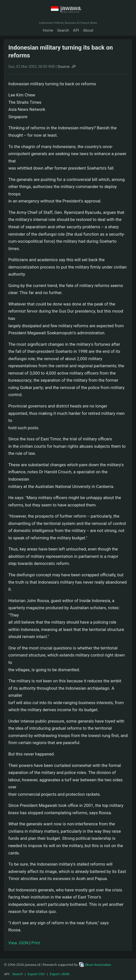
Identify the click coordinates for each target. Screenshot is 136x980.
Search (63, 30)
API (76, 30)
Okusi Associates (95, 965)
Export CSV (36, 974)
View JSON (18, 943)
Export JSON (60, 974)
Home (48, 30)
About (88, 30)
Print (36, 943)
